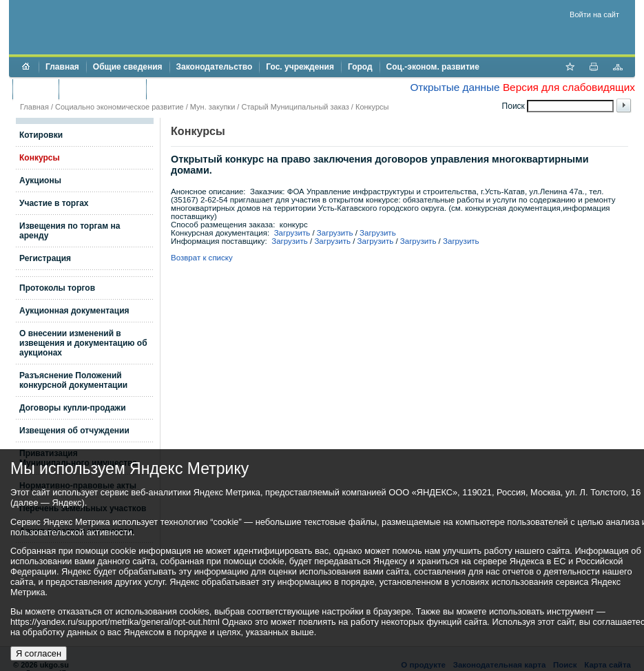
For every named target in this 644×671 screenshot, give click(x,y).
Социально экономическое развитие (120, 107)
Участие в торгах (54, 203)
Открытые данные (455, 87)
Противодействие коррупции (212, 89)
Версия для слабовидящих (569, 87)
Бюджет (35, 89)
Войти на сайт (594, 14)
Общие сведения (128, 67)
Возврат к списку (202, 258)
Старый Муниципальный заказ (295, 107)
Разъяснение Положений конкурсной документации (73, 380)
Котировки (41, 135)
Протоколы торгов (57, 288)
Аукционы (40, 180)
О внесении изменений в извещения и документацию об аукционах (83, 343)
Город (360, 67)
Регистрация (45, 258)
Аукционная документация (74, 311)
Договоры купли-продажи (73, 408)
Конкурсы (372, 107)
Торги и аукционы (102, 89)
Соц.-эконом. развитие (433, 67)
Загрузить (292, 233)
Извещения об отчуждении (74, 431)
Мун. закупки (212, 107)
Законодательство (215, 67)
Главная (62, 67)
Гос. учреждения (300, 67)
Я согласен (39, 653)
